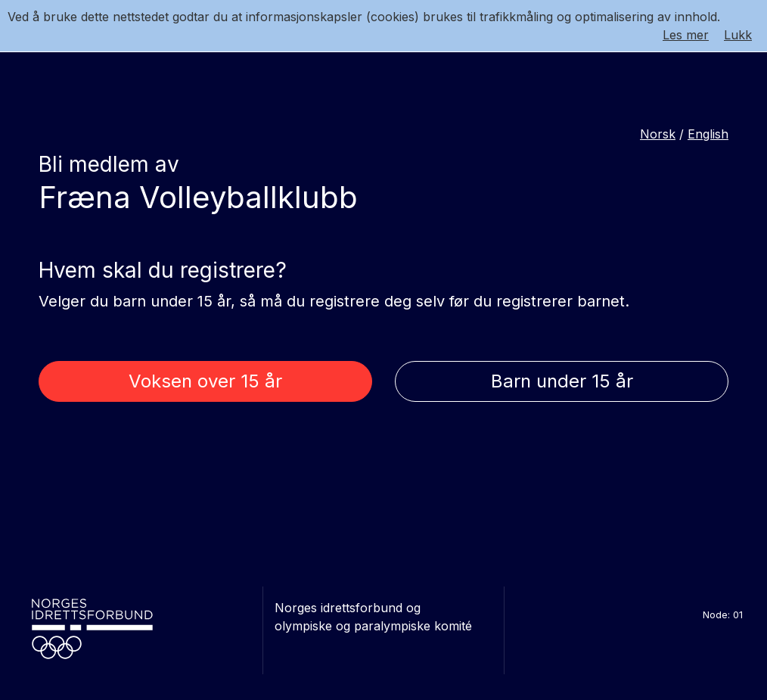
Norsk (658, 134)
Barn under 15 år (562, 381)
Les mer (686, 35)
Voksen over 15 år (205, 381)
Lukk (738, 35)
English (708, 134)
